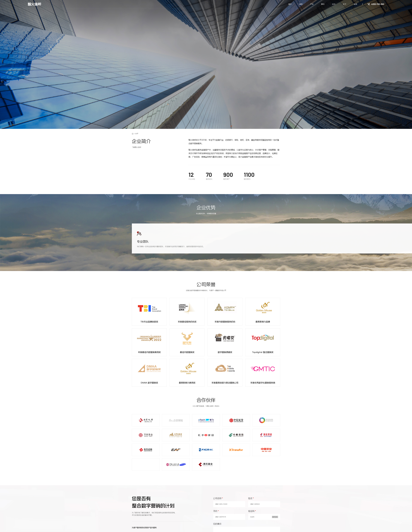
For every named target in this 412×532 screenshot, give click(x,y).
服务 (301, 4)
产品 (312, 4)
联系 (356, 4)
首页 (290, 4)
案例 (323, 4)
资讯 (334, 4)
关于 (345, 4)
